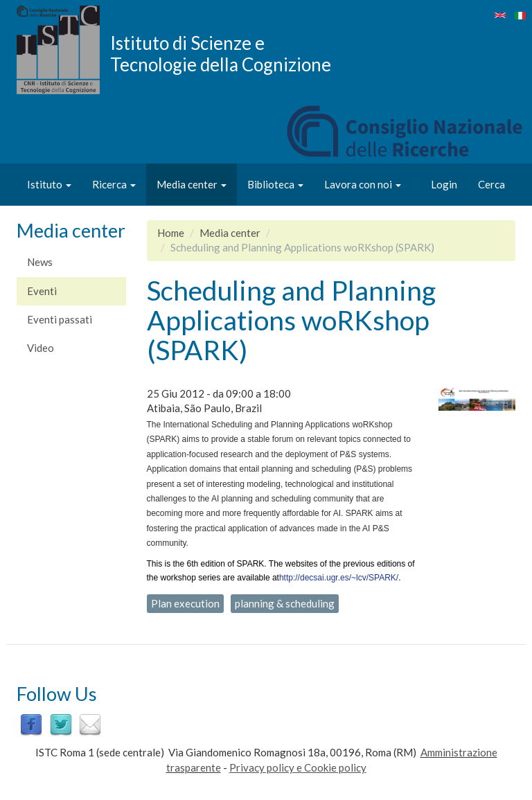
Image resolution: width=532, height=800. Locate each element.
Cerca (491, 184)
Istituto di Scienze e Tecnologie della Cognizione (221, 53)
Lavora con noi (363, 184)
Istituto (49, 184)
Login (444, 184)
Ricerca (114, 184)
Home (171, 233)
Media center (192, 184)
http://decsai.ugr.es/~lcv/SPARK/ (339, 578)
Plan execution (185, 603)
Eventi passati (60, 319)
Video (41, 348)
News (40, 262)
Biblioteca (275, 184)
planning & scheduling (285, 603)
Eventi (42, 291)
